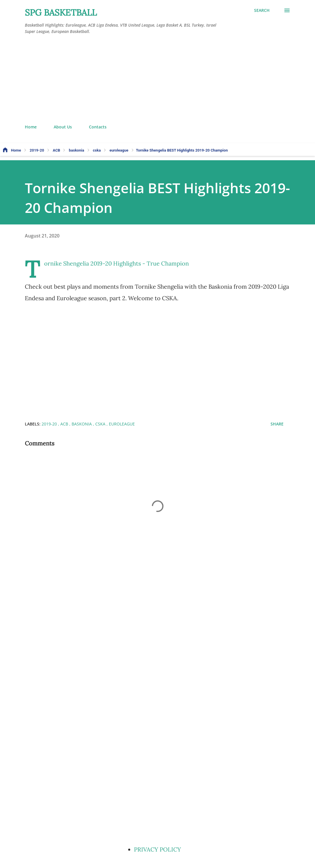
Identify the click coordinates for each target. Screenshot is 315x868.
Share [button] (277, 424)
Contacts (98, 127)
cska (101, 424)
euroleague (122, 424)
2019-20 (50, 424)
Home (31, 127)
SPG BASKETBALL (61, 12)
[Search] (262, 10)
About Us (63, 127)
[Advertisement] (158, 80)
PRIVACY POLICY (158, 849)
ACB (65, 424)
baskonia (82, 424)
